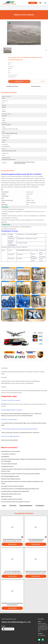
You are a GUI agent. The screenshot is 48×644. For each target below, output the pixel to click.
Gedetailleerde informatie (12, 86)
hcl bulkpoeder (40, 506)
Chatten (33, 3)
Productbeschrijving (36, 86)
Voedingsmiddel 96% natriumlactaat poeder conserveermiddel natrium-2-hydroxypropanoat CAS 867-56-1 (12, 540)
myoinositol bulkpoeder (26, 506)
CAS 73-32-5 (13, 506)
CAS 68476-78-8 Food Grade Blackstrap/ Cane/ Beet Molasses (12, 604)
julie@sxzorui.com (8, 629)
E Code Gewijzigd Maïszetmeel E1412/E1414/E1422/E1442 (36, 540)
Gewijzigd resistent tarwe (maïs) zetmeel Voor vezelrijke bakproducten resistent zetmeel (36, 572)
